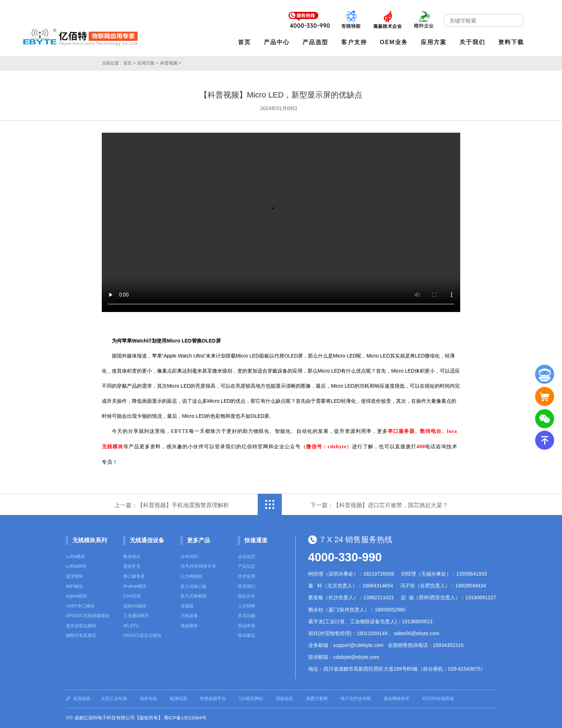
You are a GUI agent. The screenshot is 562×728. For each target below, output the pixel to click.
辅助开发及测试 (81, 635)
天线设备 (189, 616)
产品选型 (315, 42)
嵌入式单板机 (194, 596)
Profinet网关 (135, 586)
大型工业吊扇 (114, 699)
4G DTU (131, 626)
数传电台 (132, 557)
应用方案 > (148, 63)
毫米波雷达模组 (81, 626)
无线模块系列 (90, 540)
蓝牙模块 (75, 576)
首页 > (129, 63)
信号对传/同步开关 (198, 566)
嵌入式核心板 (194, 586)
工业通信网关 (136, 616)
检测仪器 (178, 699)
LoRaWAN (76, 566)
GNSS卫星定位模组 (142, 635)
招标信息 (285, 699)
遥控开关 (132, 566)
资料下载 (511, 42)
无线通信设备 (147, 540)
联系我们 (247, 586)
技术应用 (247, 576)
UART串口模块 (80, 606)
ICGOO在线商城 (438, 699)
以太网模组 (191, 576)
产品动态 (247, 566)
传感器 (187, 606)
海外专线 (148, 699)
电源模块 (189, 626)
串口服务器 (134, 576)
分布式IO (189, 557)
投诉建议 (247, 635)
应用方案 (434, 42)
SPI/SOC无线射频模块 (88, 616)
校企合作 (247, 596)
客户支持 (354, 42)
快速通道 (256, 540)
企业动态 (247, 557)
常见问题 (247, 616)
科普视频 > (171, 63)
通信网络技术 (396, 699)
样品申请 (247, 626)
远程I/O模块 (135, 606)
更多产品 (199, 540)
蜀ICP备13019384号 (185, 718)
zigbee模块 (77, 596)
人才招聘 (247, 606)
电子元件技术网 (356, 699)
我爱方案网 (317, 699)
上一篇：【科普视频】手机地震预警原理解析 (172, 505)
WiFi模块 (75, 586)
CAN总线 (132, 596)
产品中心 (277, 42)
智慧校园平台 (213, 699)
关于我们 (472, 42)
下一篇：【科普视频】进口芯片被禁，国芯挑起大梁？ (379, 505)
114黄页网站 (251, 699)
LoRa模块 (75, 557)
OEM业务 (394, 42)
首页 (244, 42)
